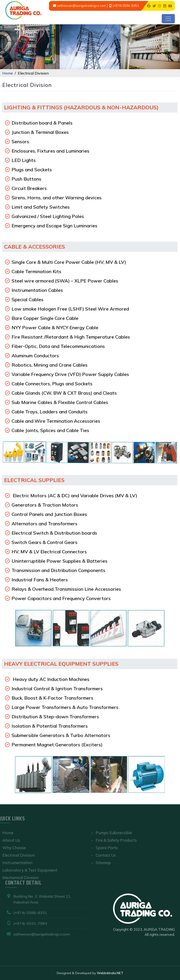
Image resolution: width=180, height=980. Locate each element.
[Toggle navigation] (168, 19)
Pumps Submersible (111, 833)
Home (8, 73)
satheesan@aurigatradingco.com (81, 6)
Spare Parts (104, 848)
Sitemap (101, 863)
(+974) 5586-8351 (126, 6)
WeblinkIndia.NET (110, 973)
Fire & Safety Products (114, 840)
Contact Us (103, 855)
